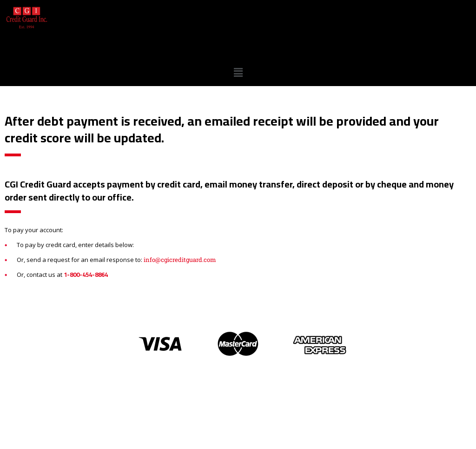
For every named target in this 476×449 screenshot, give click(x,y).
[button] (238, 73)
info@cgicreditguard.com (180, 260)
